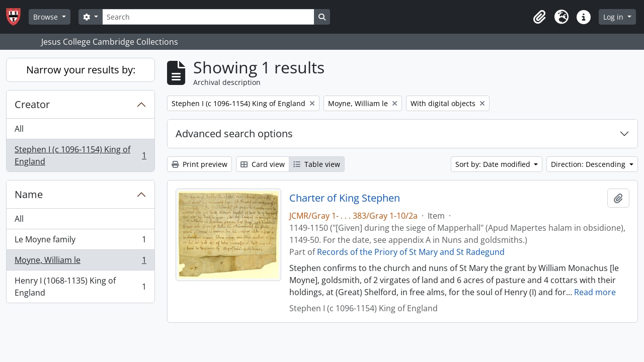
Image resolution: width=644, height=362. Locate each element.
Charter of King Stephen (345, 198)
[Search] (208, 17)
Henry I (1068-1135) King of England (80, 287)
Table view (317, 164)
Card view (263, 164)
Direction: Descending (589, 164)
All (19, 129)
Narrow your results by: (81, 70)
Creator (32, 104)
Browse (47, 17)
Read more (595, 292)
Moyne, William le (80, 262)
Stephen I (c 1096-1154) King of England (80, 155)
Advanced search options (234, 133)
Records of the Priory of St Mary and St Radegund (411, 252)
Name (29, 194)
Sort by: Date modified (494, 164)
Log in (614, 17)
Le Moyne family (80, 242)
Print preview (199, 164)
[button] (539, 17)
